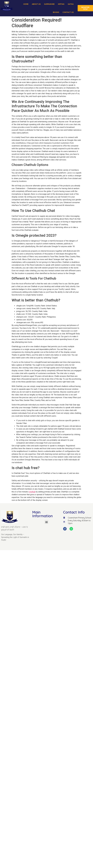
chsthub (32, 492)
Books (56, 12)
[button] (46, 522)
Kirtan (61, 4)
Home (26, 4)
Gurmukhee (49, 4)
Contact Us (68, 12)
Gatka (71, 4)
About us (36, 4)
